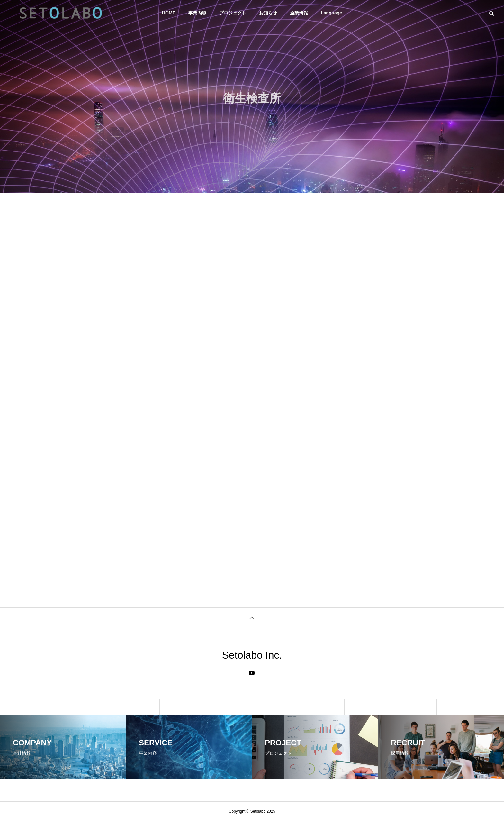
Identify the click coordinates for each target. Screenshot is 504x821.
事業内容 (197, 13)
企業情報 (299, 13)
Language (331, 13)
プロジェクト (233, 13)
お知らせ (268, 13)
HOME (169, 13)
